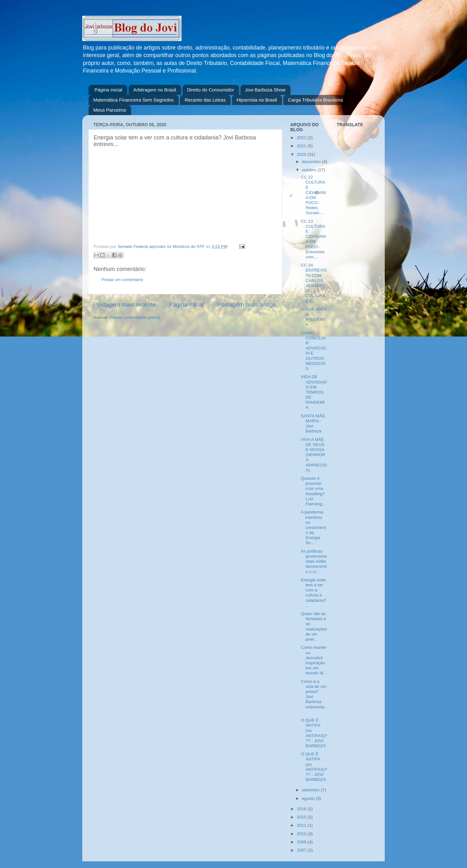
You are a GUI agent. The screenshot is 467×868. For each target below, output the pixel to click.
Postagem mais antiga (247, 305)
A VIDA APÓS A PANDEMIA (314, 317)
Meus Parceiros (110, 110)
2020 (302, 154)
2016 (302, 809)
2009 (302, 842)
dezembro (312, 162)
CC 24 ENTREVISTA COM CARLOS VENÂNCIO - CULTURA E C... (314, 283)
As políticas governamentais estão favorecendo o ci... (314, 561)
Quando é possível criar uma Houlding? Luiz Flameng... (313, 491)
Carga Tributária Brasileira (315, 100)
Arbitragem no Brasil (155, 90)
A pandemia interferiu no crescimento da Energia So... (314, 527)
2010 (302, 834)
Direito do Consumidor (211, 90)
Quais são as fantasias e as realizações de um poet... (314, 626)
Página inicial (108, 90)
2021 (302, 146)
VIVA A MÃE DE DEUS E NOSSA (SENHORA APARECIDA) (314, 455)
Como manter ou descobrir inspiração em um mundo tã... (314, 660)
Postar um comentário (122, 280)
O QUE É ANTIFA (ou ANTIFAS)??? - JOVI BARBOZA (314, 733)
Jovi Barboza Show (265, 90)
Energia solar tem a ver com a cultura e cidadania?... (314, 593)
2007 (302, 850)
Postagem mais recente (124, 305)
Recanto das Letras (205, 100)
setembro (311, 790)
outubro (310, 170)
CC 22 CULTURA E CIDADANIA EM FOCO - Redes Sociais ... (314, 195)
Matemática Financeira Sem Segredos (133, 100)
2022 (302, 138)
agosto (309, 798)
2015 (302, 817)
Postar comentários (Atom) (135, 317)
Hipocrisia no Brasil (257, 100)
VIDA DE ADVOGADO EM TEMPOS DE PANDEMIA (314, 392)
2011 (302, 825)
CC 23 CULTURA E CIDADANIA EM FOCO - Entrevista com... (314, 239)
